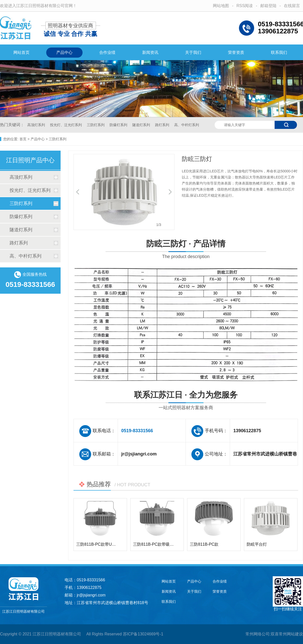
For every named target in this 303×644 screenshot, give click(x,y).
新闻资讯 (150, 52)
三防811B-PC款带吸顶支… (157, 544)
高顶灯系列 (37, 125)
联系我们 (279, 52)
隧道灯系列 (142, 125)
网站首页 (21, 52)
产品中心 (64, 52)
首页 (23, 139)
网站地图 (221, 6)
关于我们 (193, 52)
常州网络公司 (258, 634)
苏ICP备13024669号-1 (143, 634)
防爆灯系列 (119, 125)
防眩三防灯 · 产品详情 (186, 250)
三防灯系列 (96, 125)
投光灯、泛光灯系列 (66, 125)
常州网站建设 (291, 634)
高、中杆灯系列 (187, 125)
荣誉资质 (236, 52)
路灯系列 (163, 125)
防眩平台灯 (257, 544)
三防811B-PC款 (204, 544)
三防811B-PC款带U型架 (98, 544)
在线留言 (292, 6)
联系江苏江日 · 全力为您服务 (186, 401)
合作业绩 (107, 52)
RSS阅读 (245, 6)
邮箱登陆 (268, 6)
